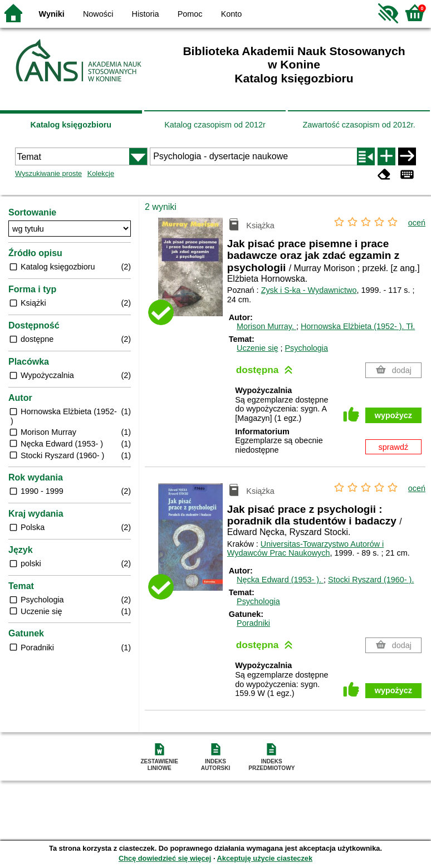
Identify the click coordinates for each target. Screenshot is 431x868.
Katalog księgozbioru (71, 125)
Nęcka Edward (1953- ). (280, 580)
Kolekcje (101, 173)
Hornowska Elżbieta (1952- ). (358, 326)
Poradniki (253, 623)
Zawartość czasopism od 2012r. (359, 125)
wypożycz (393, 415)
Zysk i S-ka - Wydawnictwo (309, 290)
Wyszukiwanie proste (48, 173)
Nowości (98, 14)
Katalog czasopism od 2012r (215, 125)
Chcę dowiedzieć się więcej (165, 858)
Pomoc (190, 14)
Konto (232, 14)
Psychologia (306, 348)
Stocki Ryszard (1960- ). (371, 580)
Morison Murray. (266, 326)
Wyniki (52, 14)
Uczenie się (257, 348)
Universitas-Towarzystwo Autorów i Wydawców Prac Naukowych (306, 549)
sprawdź (394, 447)
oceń (417, 223)
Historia (146, 14)
